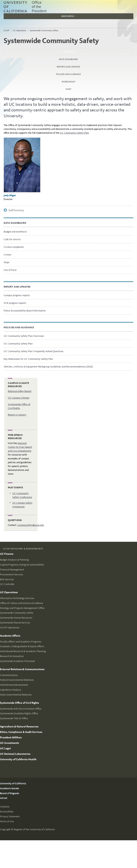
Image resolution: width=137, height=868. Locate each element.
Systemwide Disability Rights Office (19, 713)
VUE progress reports (15, 303)
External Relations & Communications (22, 669)
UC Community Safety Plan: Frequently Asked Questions (34, 351)
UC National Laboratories (15, 754)
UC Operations (20, 30)
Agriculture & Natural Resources (19, 726)
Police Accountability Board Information (25, 311)
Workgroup (68, 82)
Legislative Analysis (11, 690)
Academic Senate (9, 788)
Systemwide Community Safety (44, 30)
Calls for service (12, 239)
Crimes (7, 255)
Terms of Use (7, 821)
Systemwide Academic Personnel (17, 661)
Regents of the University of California (34, 829)
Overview (78, 51)
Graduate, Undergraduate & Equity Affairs (22, 646)
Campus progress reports (17, 295)
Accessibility (7, 812)
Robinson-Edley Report (20, 391)
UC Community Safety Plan (74, 133)
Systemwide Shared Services (15, 623)
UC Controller (7, 584)
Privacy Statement (10, 816)
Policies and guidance (19, 327)
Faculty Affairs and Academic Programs (21, 642)
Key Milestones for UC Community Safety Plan (28, 359)
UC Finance (7, 554)
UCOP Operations (10, 628)
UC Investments (9, 743)
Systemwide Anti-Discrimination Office (21, 709)
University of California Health (18, 759)
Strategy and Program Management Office (22, 608)
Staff (68, 89)
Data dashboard (68, 59)
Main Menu (40, 17)
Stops (7, 262)
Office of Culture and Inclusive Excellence (22, 603)
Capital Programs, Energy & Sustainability (22, 565)
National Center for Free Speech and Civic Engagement (20, 447)
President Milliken (11, 737)
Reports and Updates (68, 67)
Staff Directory (16, 210)
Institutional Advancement (14, 685)
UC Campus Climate (19, 398)
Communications (9, 675)
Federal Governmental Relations (17, 680)
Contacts (5, 807)
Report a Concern (17, 415)
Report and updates (17, 287)
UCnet (4, 798)
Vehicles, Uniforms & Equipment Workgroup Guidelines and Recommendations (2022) (48, 367)
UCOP (6, 30)
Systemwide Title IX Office (14, 718)
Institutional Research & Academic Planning (23, 651)
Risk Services (7, 579)
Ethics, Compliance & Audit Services (21, 732)
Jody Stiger (10, 195)
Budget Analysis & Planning (14, 560)
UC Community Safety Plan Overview (24, 336)
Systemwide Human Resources (16, 618)
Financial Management (12, 570)
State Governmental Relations (16, 695)
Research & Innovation (12, 656)
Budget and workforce (15, 232)
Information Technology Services (17, 598)
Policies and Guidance (68, 74)
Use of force (10, 270)
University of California (13, 783)
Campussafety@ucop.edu (31, 525)
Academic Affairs (10, 636)
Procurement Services (12, 575)
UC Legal (5, 748)
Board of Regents (10, 793)
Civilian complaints (14, 247)
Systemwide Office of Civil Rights (19, 703)
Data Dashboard (15, 223)
